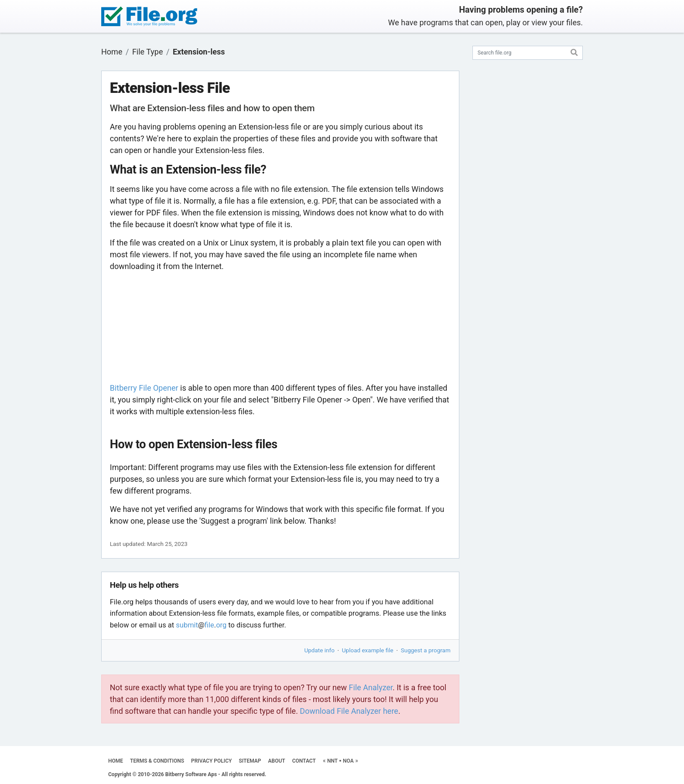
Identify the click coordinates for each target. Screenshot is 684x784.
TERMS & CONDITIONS (157, 761)
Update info (320, 650)
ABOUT (277, 761)
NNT (332, 761)
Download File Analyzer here (349, 711)
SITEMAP (250, 761)
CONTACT (304, 761)
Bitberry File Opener (144, 388)
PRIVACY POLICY (211, 761)
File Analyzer (371, 687)
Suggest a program (426, 650)
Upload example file (368, 650)
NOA (348, 761)
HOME (116, 761)
